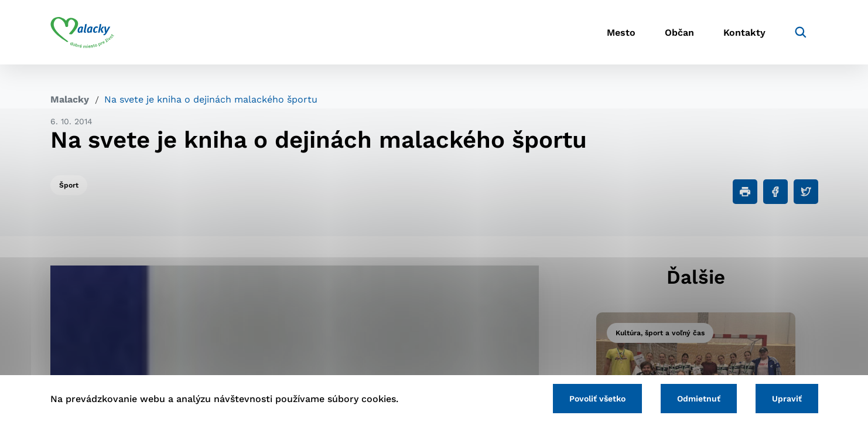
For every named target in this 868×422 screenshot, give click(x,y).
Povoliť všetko (597, 399)
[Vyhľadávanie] (801, 32)
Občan (679, 33)
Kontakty (744, 33)
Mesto (621, 33)
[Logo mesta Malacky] (82, 32)
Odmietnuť (699, 399)
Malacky (70, 99)
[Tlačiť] (745, 192)
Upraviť (787, 399)
